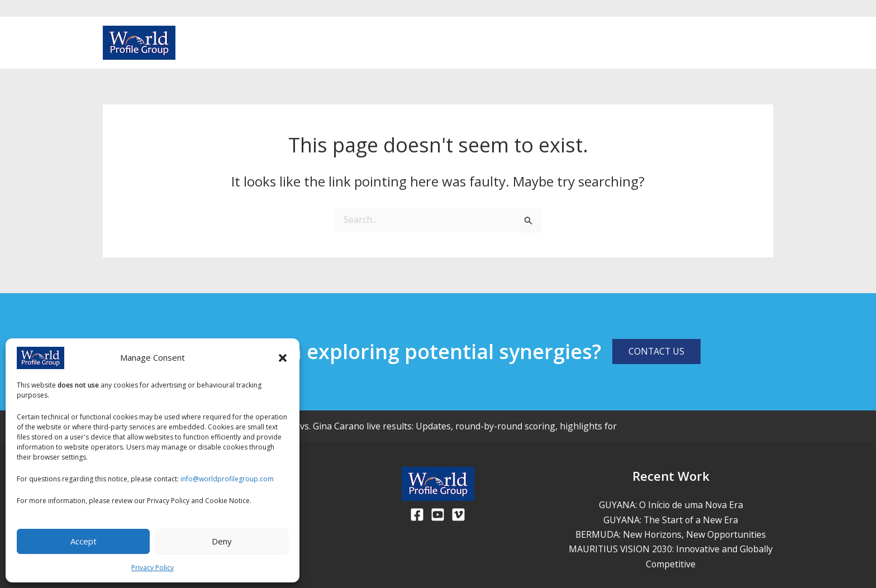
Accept (84, 541)
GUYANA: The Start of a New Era (671, 520)
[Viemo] (458, 515)
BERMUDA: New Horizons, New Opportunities (671, 534)
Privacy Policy (153, 568)
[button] (283, 358)
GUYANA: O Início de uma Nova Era (671, 505)
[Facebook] (732, 44)
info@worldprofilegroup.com (227, 479)
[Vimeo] (768, 44)
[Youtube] (750, 44)
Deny (222, 541)
